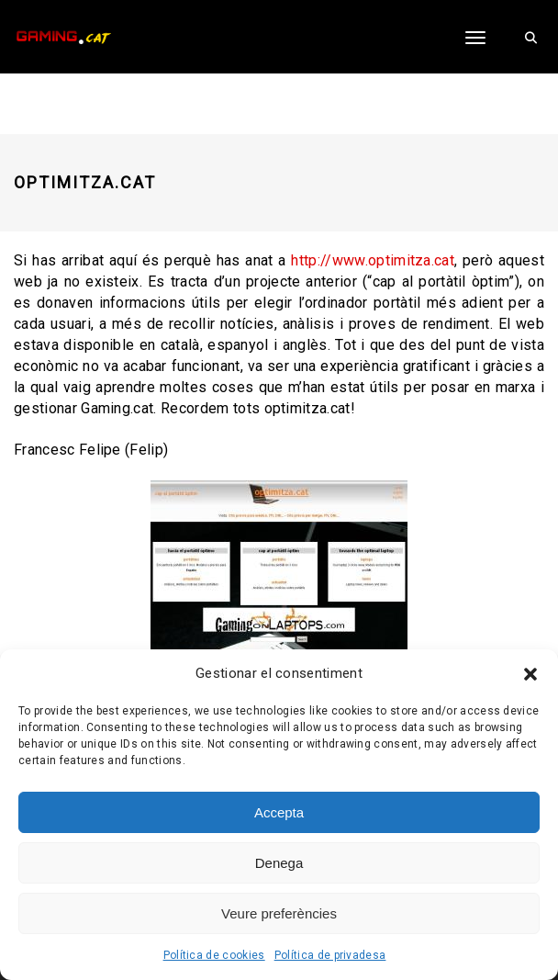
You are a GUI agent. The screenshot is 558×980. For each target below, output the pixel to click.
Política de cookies (214, 955)
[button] (530, 674)
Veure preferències (279, 913)
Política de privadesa (330, 955)
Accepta (279, 812)
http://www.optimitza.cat (373, 260)
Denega (279, 863)
